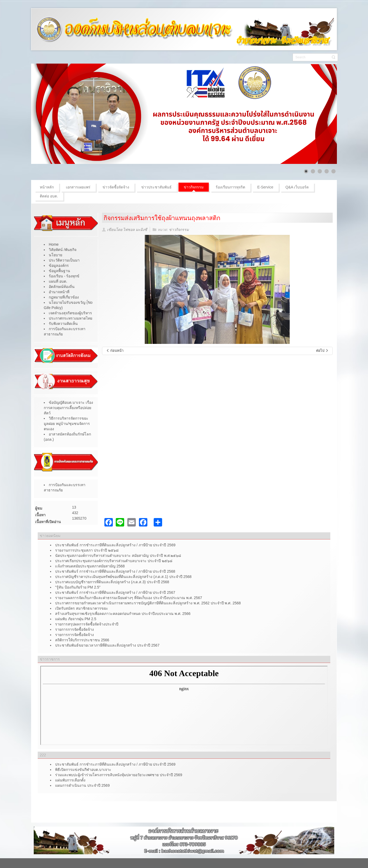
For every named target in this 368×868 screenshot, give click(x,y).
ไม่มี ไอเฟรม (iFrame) (184, 705)
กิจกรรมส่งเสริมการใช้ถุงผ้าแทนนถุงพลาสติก (162, 218)
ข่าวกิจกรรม (179, 230)
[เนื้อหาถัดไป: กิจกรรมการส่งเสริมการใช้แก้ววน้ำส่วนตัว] (322, 351)
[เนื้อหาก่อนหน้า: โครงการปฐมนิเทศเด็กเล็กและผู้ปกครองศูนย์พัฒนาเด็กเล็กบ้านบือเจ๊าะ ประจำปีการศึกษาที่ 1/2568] (115, 351)
